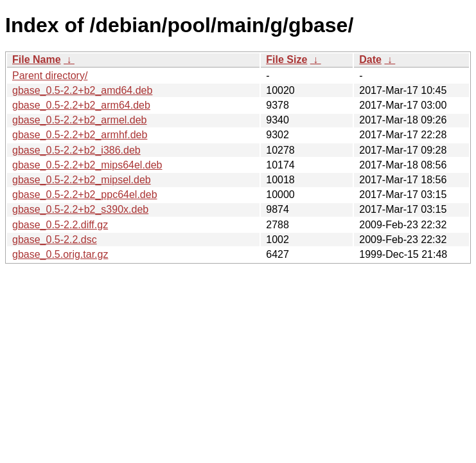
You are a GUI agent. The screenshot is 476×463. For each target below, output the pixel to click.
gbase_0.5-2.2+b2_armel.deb (80, 120)
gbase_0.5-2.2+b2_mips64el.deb (87, 165)
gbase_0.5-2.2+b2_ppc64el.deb (85, 195)
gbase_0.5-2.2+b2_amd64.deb (82, 90)
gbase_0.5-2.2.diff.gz (60, 225)
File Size (286, 59)
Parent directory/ (50, 76)
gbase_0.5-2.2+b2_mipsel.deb (82, 180)
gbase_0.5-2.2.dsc (55, 240)
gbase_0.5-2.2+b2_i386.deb (76, 150)
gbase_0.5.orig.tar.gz (60, 254)
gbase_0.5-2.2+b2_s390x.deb (80, 209)
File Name (37, 59)
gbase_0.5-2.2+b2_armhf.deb (80, 135)
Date (370, 59)
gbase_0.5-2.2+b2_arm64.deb (81, 105)
